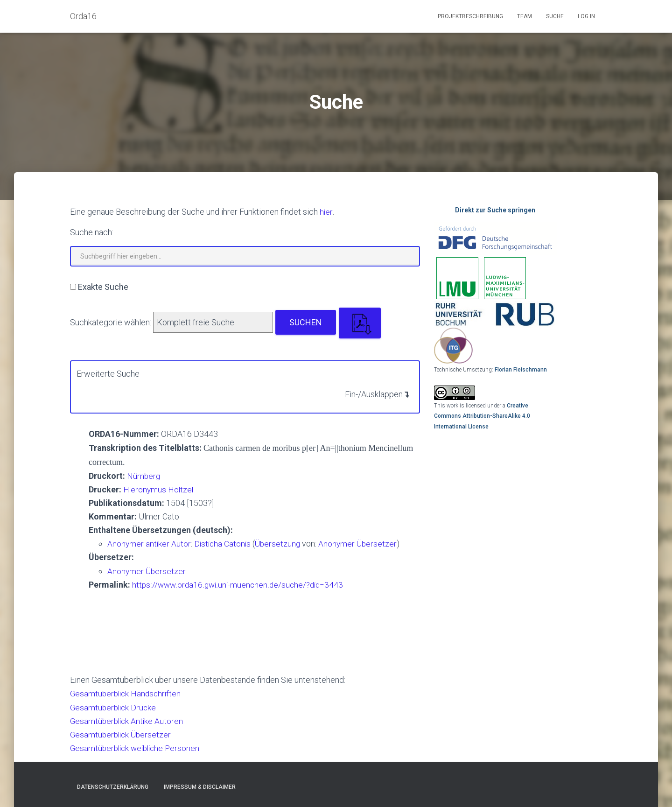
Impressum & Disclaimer (200, 787)
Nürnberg (144, 476)
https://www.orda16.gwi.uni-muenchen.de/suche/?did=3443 (240, 585)
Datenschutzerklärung (113, 787)
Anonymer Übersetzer (362, 544)
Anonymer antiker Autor (150, 544)
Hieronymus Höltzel (159, 489)
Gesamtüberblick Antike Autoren (128, 721)
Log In (586, 16)
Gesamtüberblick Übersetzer (122, 734)
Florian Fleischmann (521, 370)
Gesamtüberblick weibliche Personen (138, 748)
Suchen (306, 322)
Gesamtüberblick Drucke (115, 707)
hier (326, 212)
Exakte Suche (103, 287)
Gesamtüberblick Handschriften (127, 693)
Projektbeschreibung (470, 16)
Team (525, 16)
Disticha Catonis (225, 544)
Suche (555, 16)
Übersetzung (281, 544)
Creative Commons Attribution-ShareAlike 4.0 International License (482, 416)
